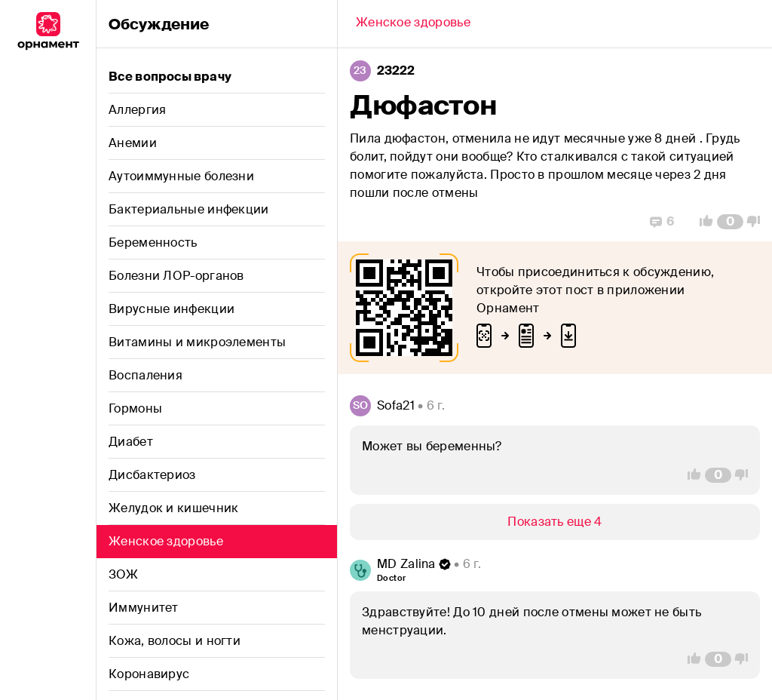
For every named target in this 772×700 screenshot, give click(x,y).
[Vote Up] (702, 222)
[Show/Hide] (555, 522)
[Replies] (662, 222)
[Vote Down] (758, 222)
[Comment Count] (730, 222)
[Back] (413, 24)
